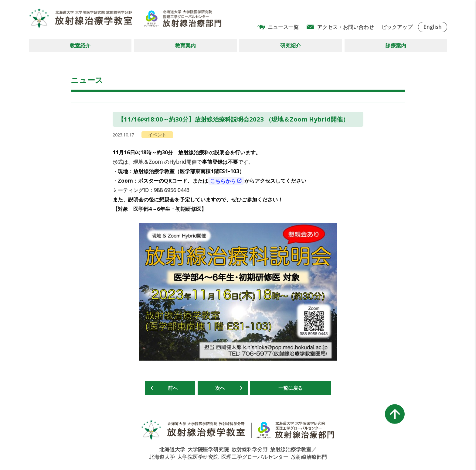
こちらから (223, 181)
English (433, 27)
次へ (220, 388)
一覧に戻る (291, 388)
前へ (173, 388)
